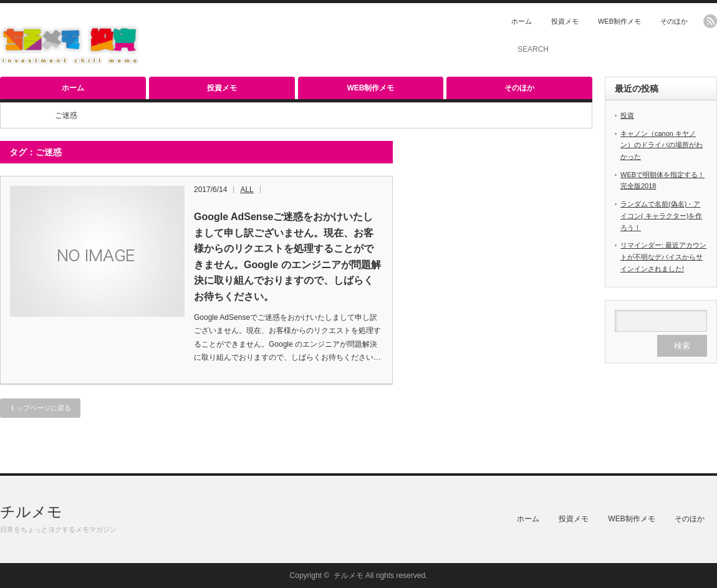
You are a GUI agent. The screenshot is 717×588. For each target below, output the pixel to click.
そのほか (674, 21)
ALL (247, 190)
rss (710, 21)
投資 (627, 115)
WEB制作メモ (619, 21)
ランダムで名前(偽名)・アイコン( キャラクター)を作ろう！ (661, 215)
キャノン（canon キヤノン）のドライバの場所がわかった (662, 145)
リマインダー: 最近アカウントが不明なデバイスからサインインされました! (663, 257)
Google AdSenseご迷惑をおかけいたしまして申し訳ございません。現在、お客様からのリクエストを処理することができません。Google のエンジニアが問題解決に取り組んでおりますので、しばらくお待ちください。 (287, 257)
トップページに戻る (40, 408)
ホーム (522, 21)
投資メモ (565, 21)
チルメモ (31, 512)
